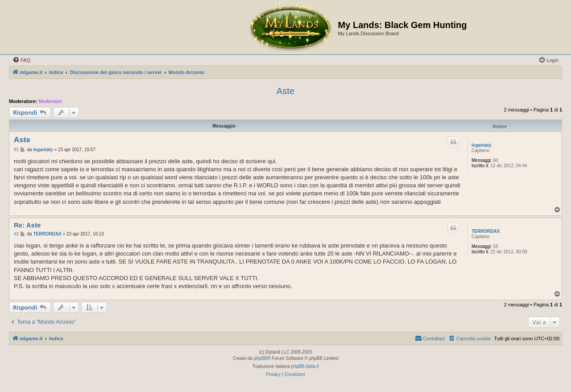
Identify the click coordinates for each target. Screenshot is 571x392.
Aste (285, 91)
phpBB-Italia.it (305, 366)
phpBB (261, 358)
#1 (16, 150)
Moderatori (51, 101)
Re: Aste (27, 225)
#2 (16, 234)
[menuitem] (21, 60)
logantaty (481, 145)
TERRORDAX (486, 231)
